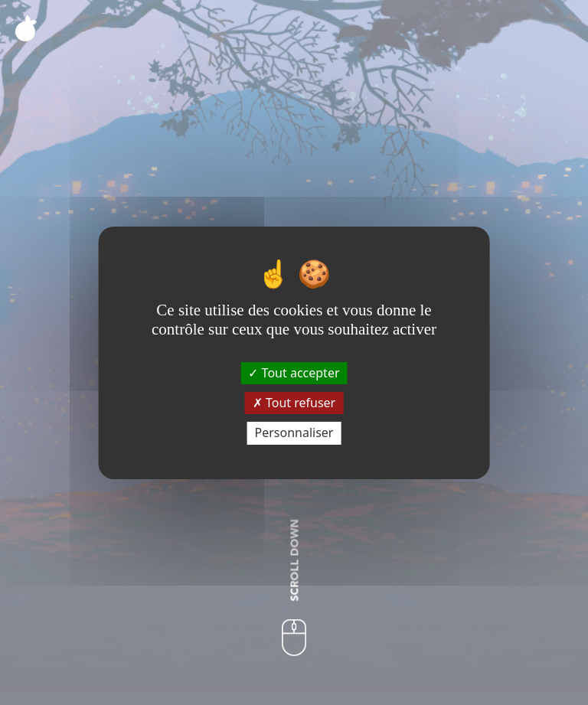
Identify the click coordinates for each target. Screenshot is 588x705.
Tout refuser (294, 403)
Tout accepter (294, 373)
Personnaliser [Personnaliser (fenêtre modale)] (294, 432)
